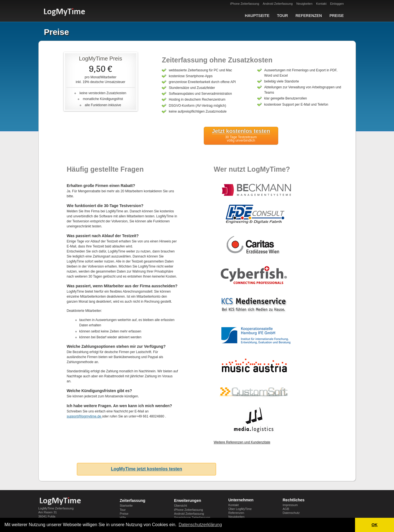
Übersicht (180, 506)
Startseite (126, 506)
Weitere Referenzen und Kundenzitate (242, 442)
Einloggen (337, 4)
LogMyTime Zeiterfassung (56, 508)
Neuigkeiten (304, 4)
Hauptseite (257, 16)
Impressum (290, 505)
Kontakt (321, 4)
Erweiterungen (188, 501)
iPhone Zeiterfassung (245, 4)
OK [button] (375, 525)
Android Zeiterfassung (278, 4)
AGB (286, 509)
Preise (337, 16)
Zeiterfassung (133, 501)
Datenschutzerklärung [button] (200, 525)
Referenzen (309, 16)
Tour (282, 16)
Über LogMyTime (240, 509)
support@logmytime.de (85, 416)
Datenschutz (291, 513)
